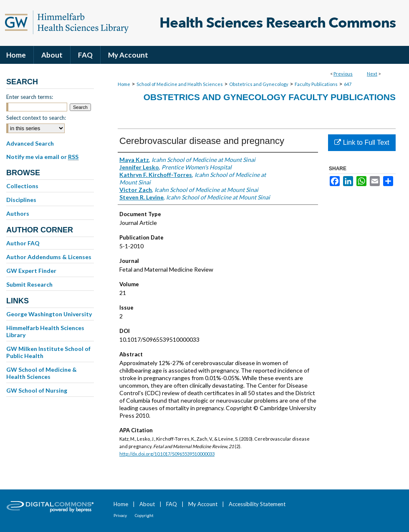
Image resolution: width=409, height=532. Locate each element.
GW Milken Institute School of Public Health (48, 352)
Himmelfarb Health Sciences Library (45, 331)
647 (348, 84)
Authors (18, 213)
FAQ (172, 504)
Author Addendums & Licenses (49, 257)
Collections (22, 186)
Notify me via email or (42, 157)
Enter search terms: (30, 97)
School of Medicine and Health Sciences (180, 84)
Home (124, 84)
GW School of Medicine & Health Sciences (42, 373)
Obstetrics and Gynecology (259, 84)
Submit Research (29, 284)
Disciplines (21, 200)
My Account (203, 504)
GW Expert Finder (31, 271)
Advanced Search (30, 143)
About (147, 504)
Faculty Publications (316, 84)
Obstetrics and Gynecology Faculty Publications (270, 97)
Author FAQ (23, 243)
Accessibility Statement (257, 504)
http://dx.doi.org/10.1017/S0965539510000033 (167, 454)
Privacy (120, 515)
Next (372, 74)
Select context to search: (36, 118)
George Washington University (49, 314)
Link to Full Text (362, 142)
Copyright (144, 515)
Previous (343, 74)
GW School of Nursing (37, 390)
